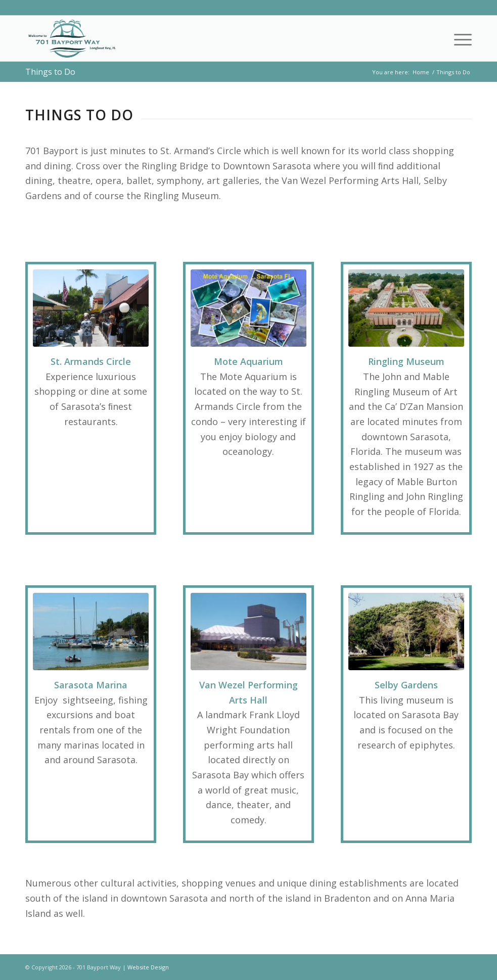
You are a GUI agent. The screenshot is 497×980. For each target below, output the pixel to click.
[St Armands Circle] (91, 308)
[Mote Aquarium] (248, 308)
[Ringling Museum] (406, 308)
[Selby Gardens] (406, 632)
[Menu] (458, 38)
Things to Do (50, 72)
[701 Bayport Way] (72, 38)
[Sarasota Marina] (91, 632)
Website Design (148, 967)
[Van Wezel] (248, 632)
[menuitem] (458, 38)
